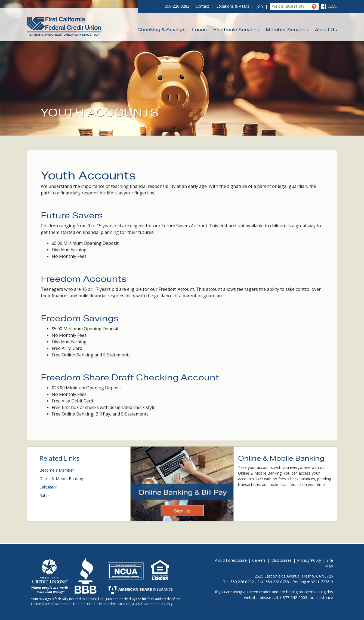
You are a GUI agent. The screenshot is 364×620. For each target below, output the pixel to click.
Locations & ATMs (233, 6)
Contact (202, 6)
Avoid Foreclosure (231, 560)
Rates (44, 495)
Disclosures (281, 560)
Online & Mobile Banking (61, 479)
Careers (259, 560)
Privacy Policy (309, 560)
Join (260, 6)
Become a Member (57, 470)
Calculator (48, 487)
